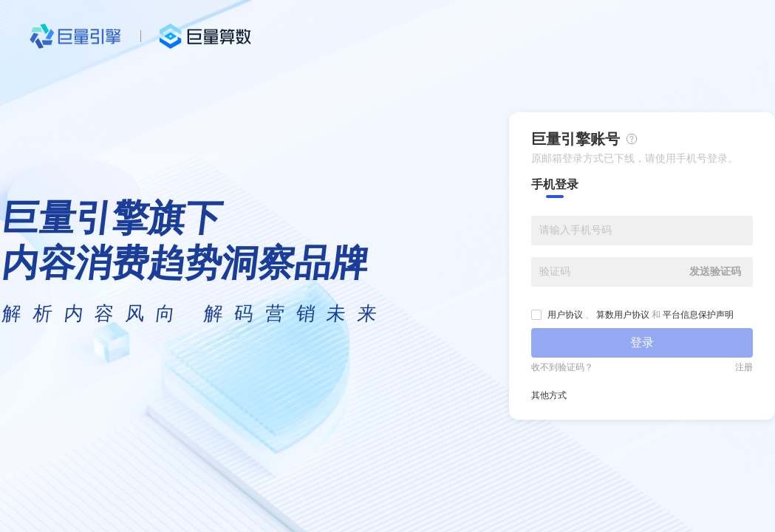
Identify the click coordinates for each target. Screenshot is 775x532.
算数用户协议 (623, 315)
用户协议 (565, 315)
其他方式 (549, 395)
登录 (642, 342)
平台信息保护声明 (698, 315)
